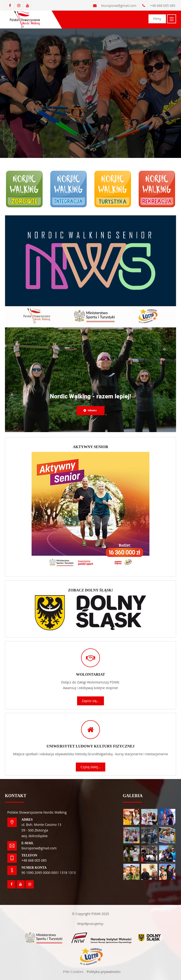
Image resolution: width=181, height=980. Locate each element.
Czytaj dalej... (91, 767)
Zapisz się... (90, 701)
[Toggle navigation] (172, 19)
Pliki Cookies (73, 972)
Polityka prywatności (104, 972)
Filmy (157, 19)
